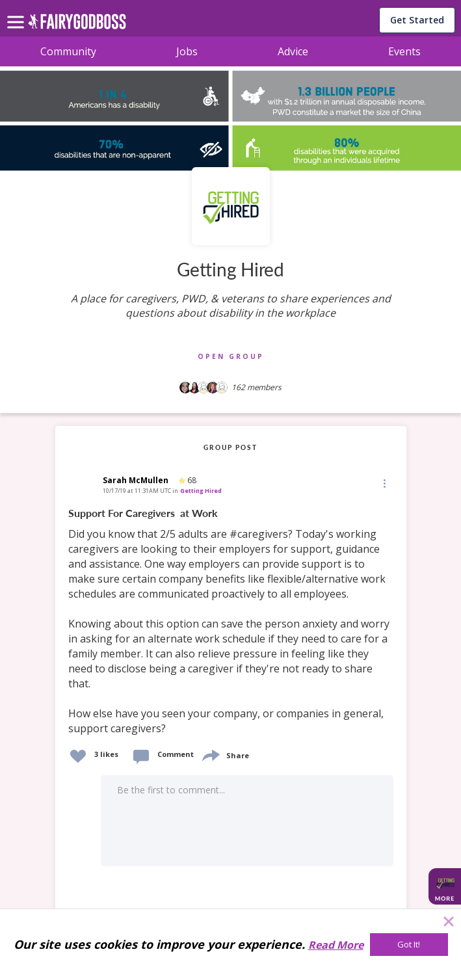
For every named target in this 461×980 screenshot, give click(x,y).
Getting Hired (201, 491)
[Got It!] (409, 945)
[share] (210, 754)
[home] (77, 25)
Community (68, 51)
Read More (336, 945)
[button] (384, 483)
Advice (293, 51)
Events (404, 51)
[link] (231, 621)
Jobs (187, 51)
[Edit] (384, 483)
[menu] (18, 12)
